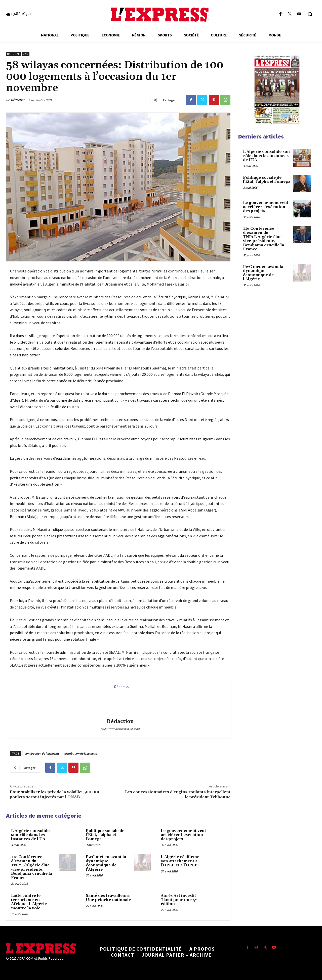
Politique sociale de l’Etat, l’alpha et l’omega (105, 835)
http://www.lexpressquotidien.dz (120, 729)
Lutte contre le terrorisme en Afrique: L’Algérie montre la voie (29, 902)
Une (26, 54)
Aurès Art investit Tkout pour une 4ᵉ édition (179, 900)
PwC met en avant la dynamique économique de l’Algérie (106, 863)
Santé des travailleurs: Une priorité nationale (108, 898)
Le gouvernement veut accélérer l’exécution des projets (183, 835)
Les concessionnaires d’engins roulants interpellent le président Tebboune (178, 794)
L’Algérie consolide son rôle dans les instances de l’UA (30, 835)
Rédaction (18, 100)
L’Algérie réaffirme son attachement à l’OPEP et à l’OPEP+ (180, 861)
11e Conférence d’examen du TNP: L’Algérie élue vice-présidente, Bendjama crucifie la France (32, 867)
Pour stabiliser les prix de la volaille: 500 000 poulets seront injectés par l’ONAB (55, 794)
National (13, 54)
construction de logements (42, 753)
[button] (310, 14)
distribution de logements (81, 753)
